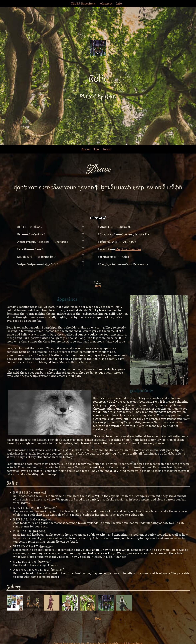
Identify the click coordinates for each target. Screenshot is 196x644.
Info (119, 3)
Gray (111, 96)
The (96, 149)
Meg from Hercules (128, 249)
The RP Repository (83, 3)
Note (98, 618)
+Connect (106, 3)
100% (98, 286)
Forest (107, 149)
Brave (86, 149)
